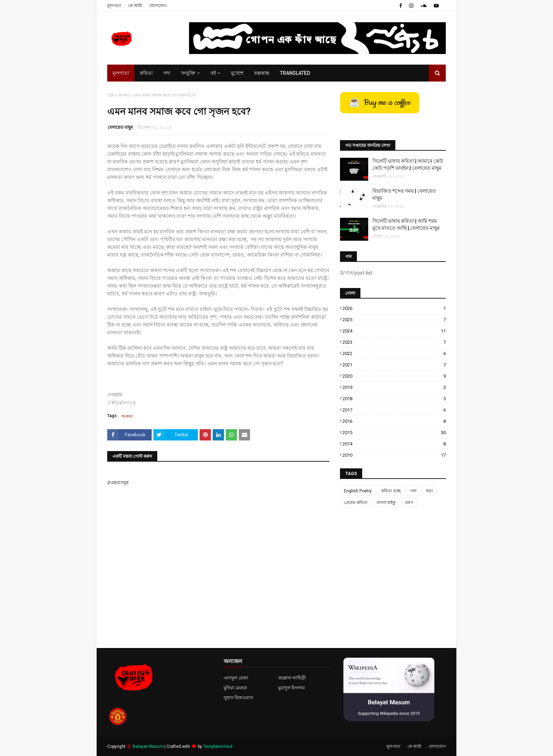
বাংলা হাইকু (386, 503)
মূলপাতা (114, 6)
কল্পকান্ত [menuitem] (262, 73)
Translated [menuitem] (295, 73)
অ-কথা (124, 95)
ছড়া (429, 491)
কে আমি (135, 6)
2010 (394, 455)
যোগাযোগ (158, 6)
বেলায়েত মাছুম (120, 127)
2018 (394, 399)
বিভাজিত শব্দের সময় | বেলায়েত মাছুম (404, 194)
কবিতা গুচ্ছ (391, 491)
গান (413, 491)
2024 (394, 331)
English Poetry (358, 491)
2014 (394, 444)
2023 (394, 342)
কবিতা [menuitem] (146, 73)
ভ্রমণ (409, 503)
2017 (394, 410)
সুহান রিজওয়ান (238, 698)
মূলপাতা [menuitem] (121, 73)
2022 (394, 353)
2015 (394, 433)
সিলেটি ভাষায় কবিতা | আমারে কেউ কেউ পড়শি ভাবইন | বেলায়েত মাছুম (408, 164)
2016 (394, 421)
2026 (394, 308)
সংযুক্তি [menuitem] (188, 73)
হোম (111, 95)
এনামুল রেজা (236, 678)
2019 (394, 387)
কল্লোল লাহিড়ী (292, 678)
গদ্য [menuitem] (167, 73)
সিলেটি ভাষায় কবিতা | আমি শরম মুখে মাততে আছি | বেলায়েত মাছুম (406, 224)
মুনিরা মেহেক (235, 688)
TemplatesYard (218, 746)
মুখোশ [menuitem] (237, 73)
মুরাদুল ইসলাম (291, 688)
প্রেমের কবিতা (355, 503)
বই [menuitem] (213, 73)
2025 (394, 320)
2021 (394, 365)
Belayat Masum (148, 746)
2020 (394, 376)
